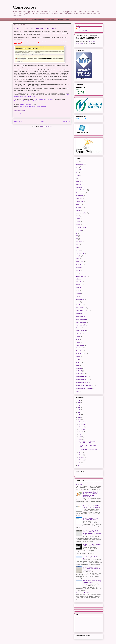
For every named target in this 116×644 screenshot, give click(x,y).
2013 (79, 410)
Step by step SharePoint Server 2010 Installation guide (92, 545)
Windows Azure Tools (82, 382)
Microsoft (78, 250)
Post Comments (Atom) (46, 126)
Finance (78, 222)
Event (77, 216)
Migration (78, 256)
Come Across (25, 7)
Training (78, 342)
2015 (79, 405)
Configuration (80, 201)
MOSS (20, 106)
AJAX (77, 167)
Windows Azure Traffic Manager (85, 385)
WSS (77, 391)
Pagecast (78, 293)
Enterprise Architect (81, 213)
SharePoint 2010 (80, 308)
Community (79, 199)
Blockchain (79, 181)
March (81, 455)
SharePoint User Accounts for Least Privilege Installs (28, 101)
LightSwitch (79, 242)
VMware (78, 357)
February (82, 457)
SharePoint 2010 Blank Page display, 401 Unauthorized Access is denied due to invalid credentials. (92, 533)
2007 (79, 465)
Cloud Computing (81, 193)
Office (77, 279)
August (81, 432)
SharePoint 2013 (80, 313)
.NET (77, 161)
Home (16, 19)
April (81, 452)
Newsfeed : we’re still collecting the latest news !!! (92, 582)
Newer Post (18, 122)
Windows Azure (80, 374)
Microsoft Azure (80, 253)
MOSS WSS (79, 265)
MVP (77, 273)
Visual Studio (79, 351)
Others (78, 291)
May (81, 439)
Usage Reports (80, 345)
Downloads (51, 19)
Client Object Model (81, 190)
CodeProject (79, 196)
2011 (79, 415)
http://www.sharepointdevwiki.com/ (45, 99)
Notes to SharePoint (81, 276)
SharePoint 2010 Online (83, 311)
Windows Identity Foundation (84, 388)
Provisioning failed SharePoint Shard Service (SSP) (87, 442)
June (81, 437)
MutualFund (79, 268)
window (78, 365)
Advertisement (80, 164)
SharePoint (33, 106)
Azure (77, 176)
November (82, 424)
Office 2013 (79, 285)
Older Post (67, 122)
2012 (79, 412)
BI (76, 179)
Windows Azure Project (82, 380)
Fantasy (78, 219)
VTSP (77, 359)
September (82, 429)
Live (77, 247)
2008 (79, 463)
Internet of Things (81, 227)
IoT (77, 233)
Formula (78, 224)
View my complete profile (83, 30)
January (82, 460)
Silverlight (79, 328)
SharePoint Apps (80, 316)
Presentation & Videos (63, 19)
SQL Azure (79, 334)
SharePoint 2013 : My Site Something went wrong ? (91, 519)
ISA (77, 239)
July (81, 434)
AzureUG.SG (25, 19)
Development (80, 207)
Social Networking (81, 331)
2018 (79, 400)
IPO (77, 236)
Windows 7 (79, 368)
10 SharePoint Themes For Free (88, 449)
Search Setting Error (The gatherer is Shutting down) (91, 557)
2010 (79, 417)
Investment (79, 230)
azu (77, 173)
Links (77, 245)
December (82, 422)
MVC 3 (78, 270)
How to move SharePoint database (86, 593)
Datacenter (79, 204)
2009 (79, 420)
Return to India (80, 299)
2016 (79, 403)
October (82, 427)
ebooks (78, 210)
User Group (79, 348)
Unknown (80, 28)
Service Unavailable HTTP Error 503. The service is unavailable (92, 507)
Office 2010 (79, 282)
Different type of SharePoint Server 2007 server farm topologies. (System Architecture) (91, 494)
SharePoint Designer (82, 319)
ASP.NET (78, 170)
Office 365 (79, 288)
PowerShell (79, 296)
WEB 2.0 (78, 362)
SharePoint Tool (80, 325)
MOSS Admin (26, 106)
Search (78, 302)
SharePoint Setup (41, 106)
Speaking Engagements (38, 19)
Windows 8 (79, 371)
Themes (78, 336)
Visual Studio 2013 (81, 354)
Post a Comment (21, 114)
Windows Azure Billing (82, 377)
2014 (79, 408)
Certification (79, 184)
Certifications (79, 187)
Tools (77, 339)
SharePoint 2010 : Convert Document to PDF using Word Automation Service (92, 569)
